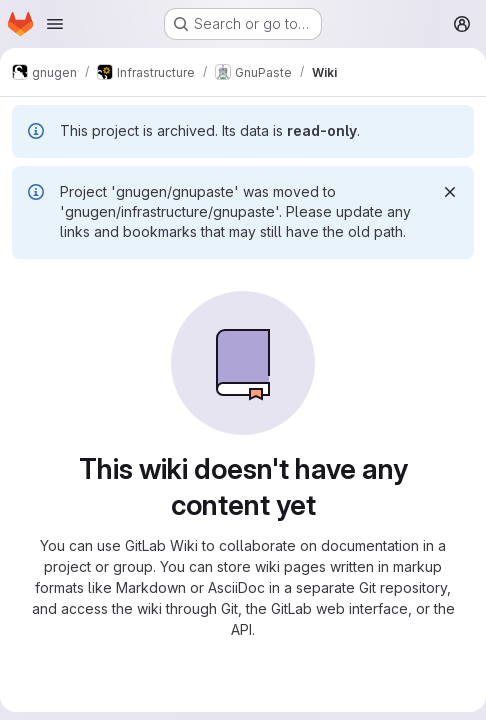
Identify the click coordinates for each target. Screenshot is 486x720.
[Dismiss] (450, 192)
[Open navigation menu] (55, 24)
